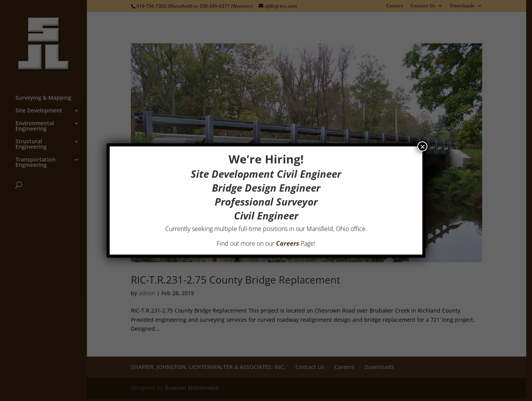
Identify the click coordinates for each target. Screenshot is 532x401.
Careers (288, 243)
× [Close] (422, 146)
